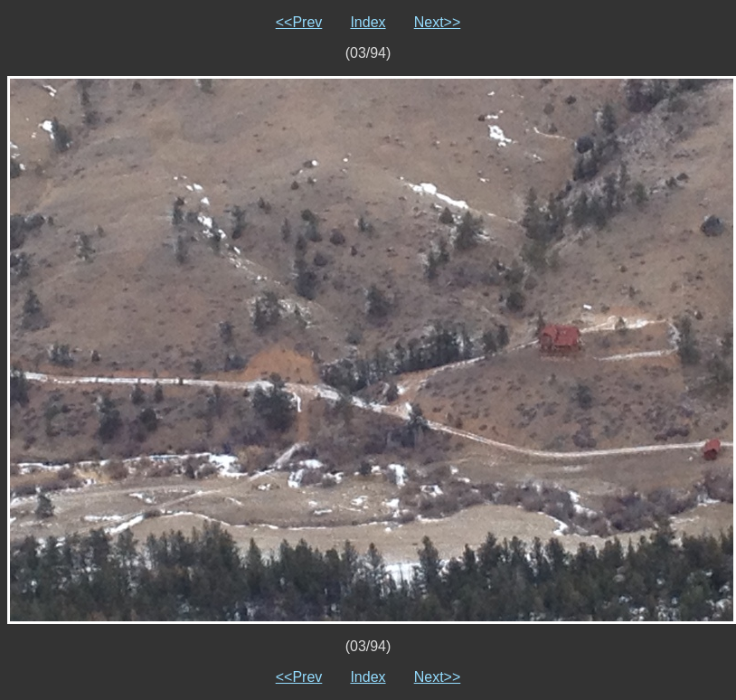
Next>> (438, 22)
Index (368, 22)
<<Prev (299, 22)
